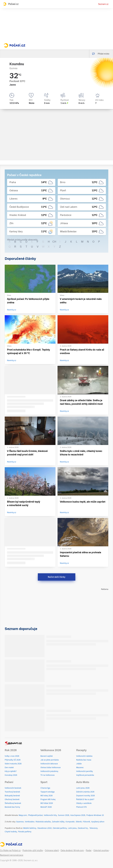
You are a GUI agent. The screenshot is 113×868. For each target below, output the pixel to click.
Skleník (79, 822)
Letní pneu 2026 (83, 788)
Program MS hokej (48, 799)
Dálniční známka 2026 (85, 792)
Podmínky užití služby (33, 850)
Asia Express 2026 (78, 815)
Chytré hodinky (11, 832)
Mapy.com (23, 815)
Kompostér (70, 822)
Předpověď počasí (35, 815)
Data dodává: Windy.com (72, 850)
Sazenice (20, 822)
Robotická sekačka (43, 822)
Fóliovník (86, 822)
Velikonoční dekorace (49, 764)
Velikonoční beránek (13, 788)
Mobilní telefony (30, 828)
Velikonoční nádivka (84, 756)
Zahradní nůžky (58, 822)
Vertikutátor (30, 822)
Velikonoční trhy (50, 815)
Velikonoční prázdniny (49, 771)
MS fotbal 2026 (47, 803)
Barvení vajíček (47, 756)
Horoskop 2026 (11, 775)
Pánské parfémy (25, 832)
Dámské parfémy (60, 828)
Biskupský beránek (12, 796)
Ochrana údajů (52, 850)
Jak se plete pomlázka (50, 760)
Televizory (94, 828)
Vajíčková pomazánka (85, 775)
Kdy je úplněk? (11, 771)
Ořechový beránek (12, 799)
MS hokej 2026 (46, 796)
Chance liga (45, 788)
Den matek (9, 768)
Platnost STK (82, 807)
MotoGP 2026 (46, 807)
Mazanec (80, 768)
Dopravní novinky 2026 (85, 796)
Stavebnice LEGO (45, 828)
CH (54, 242)
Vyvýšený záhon (98, 822)
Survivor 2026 (64, 815)
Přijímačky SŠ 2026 (13, 760)
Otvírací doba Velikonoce (51, 768)
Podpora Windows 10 (95, 815)
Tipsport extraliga (48, 792)
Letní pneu (72, 828)
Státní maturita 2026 (13, 764)
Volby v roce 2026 (12, 756)
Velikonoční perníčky (85, 771)
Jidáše (79, 764)
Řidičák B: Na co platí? (85, 799)
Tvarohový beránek (12, 792)
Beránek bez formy (12, 807)
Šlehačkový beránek (13, 803)
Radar (89, 850)
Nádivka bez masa (84, 760)
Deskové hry (83, 828)
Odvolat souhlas (101, 850)
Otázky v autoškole (84, 803)
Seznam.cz (103, 4)
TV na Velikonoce (48, 775)
